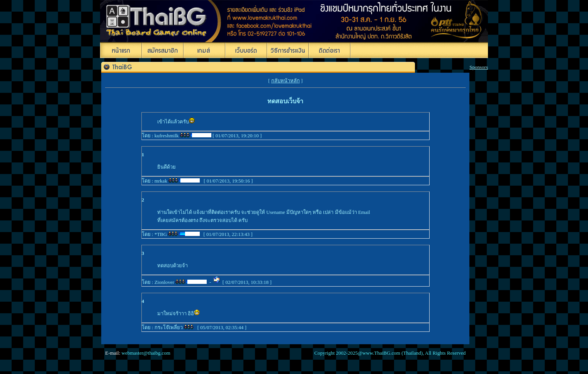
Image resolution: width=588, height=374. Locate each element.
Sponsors (479, 67)
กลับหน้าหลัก (286, 81)
